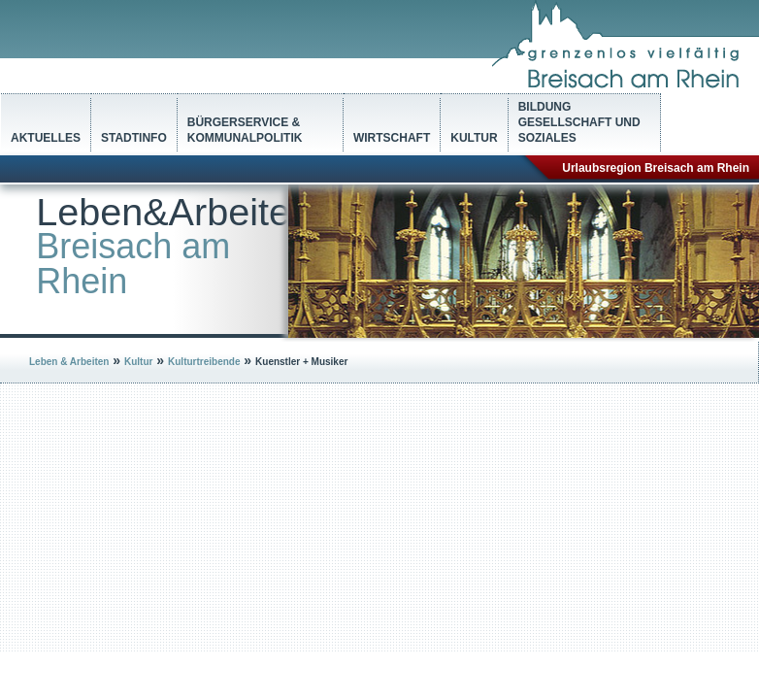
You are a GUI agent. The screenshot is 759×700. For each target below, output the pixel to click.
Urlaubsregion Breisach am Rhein (656, 168)
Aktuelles (46, 138)
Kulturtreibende (204, 362)
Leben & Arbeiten (69, 362)
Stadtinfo (134, 138)
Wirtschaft (392, 138)
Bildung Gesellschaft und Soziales (579, 122)
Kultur (474, 138)
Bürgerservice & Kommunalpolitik (245, 130)
